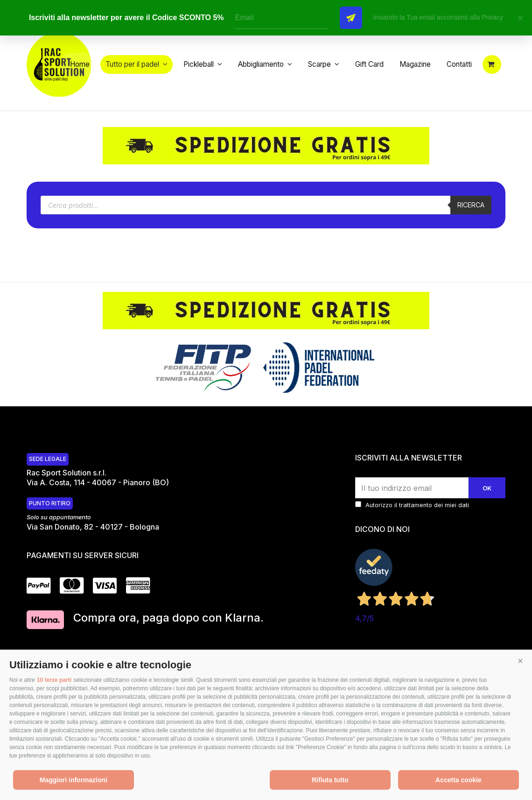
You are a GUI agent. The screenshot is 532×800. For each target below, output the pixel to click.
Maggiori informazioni (73, 780)
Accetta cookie (458, 780)
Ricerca (469, 215)
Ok (486, 498)
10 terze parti (54, 680)
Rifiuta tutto (330, 780)
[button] (520, 661)
